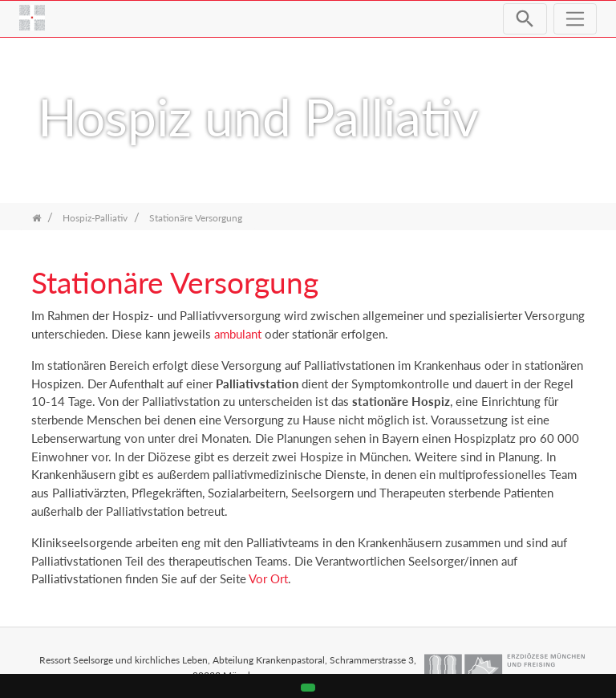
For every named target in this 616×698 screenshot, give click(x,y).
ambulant (239, 334)
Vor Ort (268, 578)
